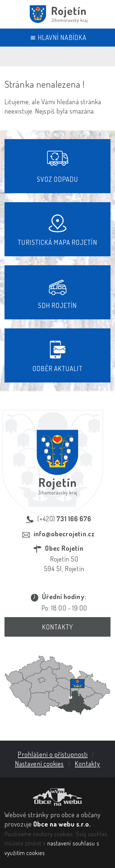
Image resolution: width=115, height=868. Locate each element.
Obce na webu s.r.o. (62, 824)
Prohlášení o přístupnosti (53, 754)
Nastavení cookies (39, 763)
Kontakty (57, 627)
